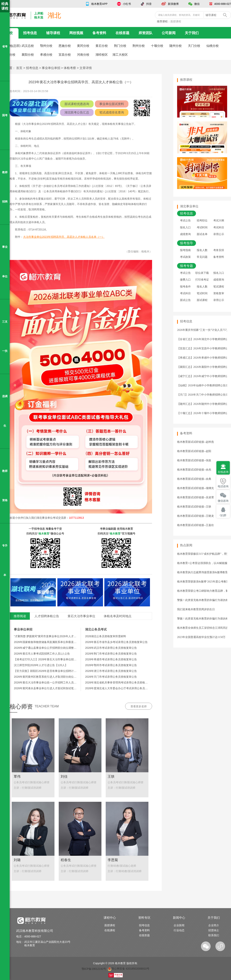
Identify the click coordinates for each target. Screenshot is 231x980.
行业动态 (179, 930)
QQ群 (223, 515)
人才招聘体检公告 (47, 616)
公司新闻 (169, 33)
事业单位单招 (51, 68)
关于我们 (192, 33)
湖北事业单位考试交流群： (60, 518)
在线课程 (110, 930)
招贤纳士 (214, 930)
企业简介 (214, 925)
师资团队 (146, 33)
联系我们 (214, 935)
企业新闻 (179, 925)
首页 (19, 68)
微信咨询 (223, 501)
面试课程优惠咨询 (77, 104)
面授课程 (176, 21)
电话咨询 (223, 486)
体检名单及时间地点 (118, 616)
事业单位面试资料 (112, 104)
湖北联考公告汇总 (77, 112)
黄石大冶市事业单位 (81, 616)
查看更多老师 (139, 706)
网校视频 (76, 33)
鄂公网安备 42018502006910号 (128, 969)
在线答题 (122, 33)
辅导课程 (53, 33)
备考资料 (99, 33)
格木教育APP (99, 4)
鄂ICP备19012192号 (94, 969)
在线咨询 (223, 472)
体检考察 (70, 68)
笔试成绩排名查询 (112, 112)
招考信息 (30, 33)
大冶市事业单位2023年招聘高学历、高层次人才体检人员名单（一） (64, 237)
